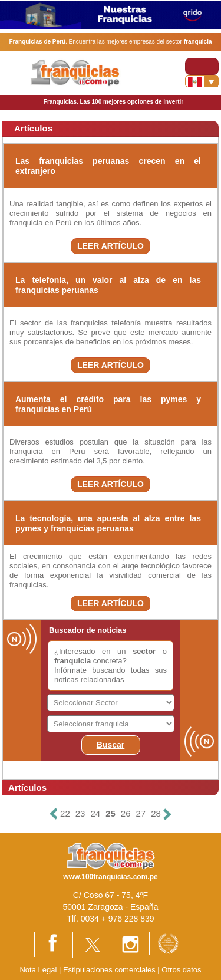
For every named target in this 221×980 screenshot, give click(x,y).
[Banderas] (202, 81)
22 (65, 813)
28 (156, 813)
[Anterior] (54, 814)
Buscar (111, 745)
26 (126, 813)
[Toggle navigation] (202, 66)
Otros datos (181, 970)
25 (111, 813)
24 (95, 813)
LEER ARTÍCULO (111, 246)
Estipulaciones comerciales (110, 970)
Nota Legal (38, 970)
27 (141, 813)
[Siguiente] (167, 814)
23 (80, 813)
